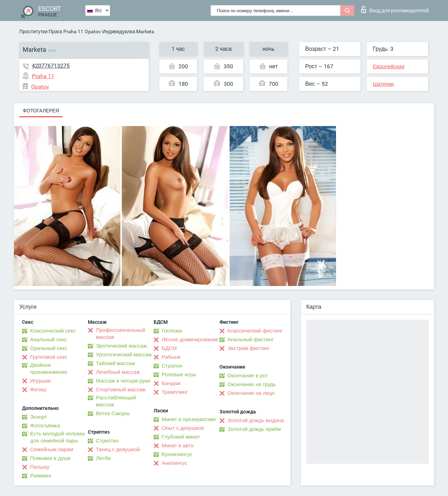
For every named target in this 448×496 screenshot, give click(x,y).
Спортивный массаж (121, 390)
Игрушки (40, 381)
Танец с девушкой (118, 449)
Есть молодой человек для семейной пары (57, 437)
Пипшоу (40, 467)
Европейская (388, 67)
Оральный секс (49, 348)
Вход (395, 9)
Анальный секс (48, 340)
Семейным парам (52, 449)
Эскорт (38, 417)
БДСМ (169, 348)
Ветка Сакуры (113, 413)
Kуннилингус (177, 454)
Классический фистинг (255, 331)
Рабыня (171, 357)
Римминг (41, 476)
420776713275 (51, 66)
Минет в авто (178, 446)
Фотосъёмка (45, 426)
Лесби (103, 458)
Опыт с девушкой (183, 428)
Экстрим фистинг (248, 348)
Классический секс (53, 331)
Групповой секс (49, 357)
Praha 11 (73, 32)
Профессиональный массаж (121, 334)
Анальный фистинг (251, 340)
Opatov (93, 32)
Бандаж (171, 383)
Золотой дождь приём (254, 429)
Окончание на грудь (252, 384)
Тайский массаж (115, 363)
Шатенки (383, 84)
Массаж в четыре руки (123, 381)
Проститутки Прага (41, 32)
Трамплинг (175, 392)
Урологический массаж (124, 355)
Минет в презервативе (189, 419)
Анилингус (174, 463)
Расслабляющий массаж (116, 401)
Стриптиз (107, 441)
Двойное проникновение (49, 369)
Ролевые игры (179, 375)
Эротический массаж (121, 346)
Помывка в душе (50, 458)
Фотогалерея (41, 111)
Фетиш (38, 390)
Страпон (172, 366)
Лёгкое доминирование (190, 340)
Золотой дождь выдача (256, 420)
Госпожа (172, 331)
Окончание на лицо (251, 393)
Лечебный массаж (118, 372)
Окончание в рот (248, 376)
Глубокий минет (181, 437)
